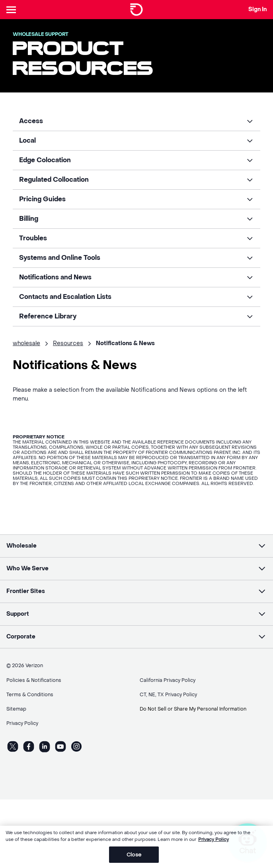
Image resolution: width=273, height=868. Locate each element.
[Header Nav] (13, 10)
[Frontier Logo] (136, 10)
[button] (136, 121)
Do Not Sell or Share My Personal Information (193, 709)
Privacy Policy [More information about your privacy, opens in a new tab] (214, 844)
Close (134, 859)
